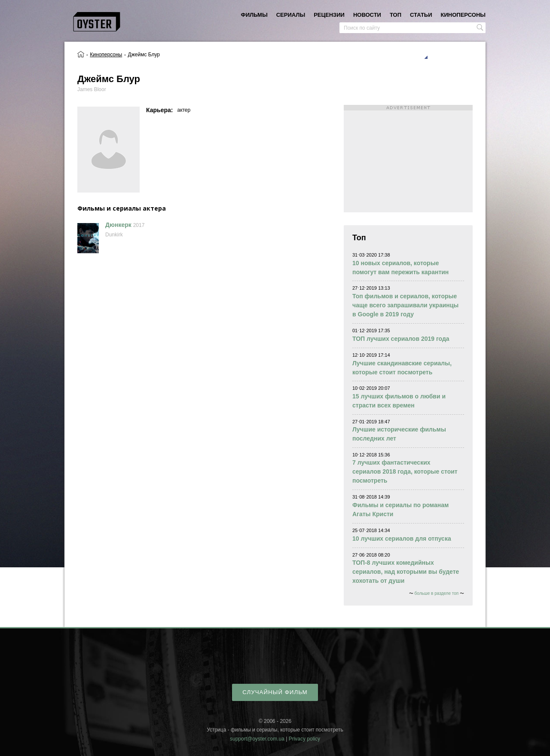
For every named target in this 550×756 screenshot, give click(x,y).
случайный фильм (275, 692)
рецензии (329, 15)
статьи (421, 15)
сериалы (291, 15)
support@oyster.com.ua (257, 739)
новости (367, 15)
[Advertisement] (408, 159)
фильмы (254, 15)
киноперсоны (463, 15)
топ (396, 15)
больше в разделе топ (437, 593)
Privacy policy (304, 739)
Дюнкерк (118, 225)
